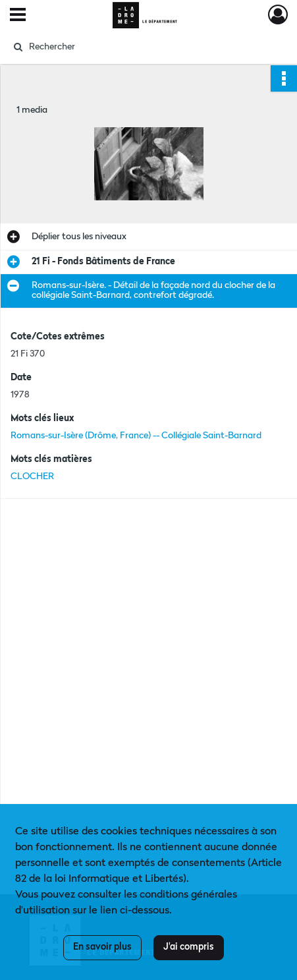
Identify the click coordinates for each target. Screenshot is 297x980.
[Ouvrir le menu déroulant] (18, 16)
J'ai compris (189, 947)
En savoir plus (102, 947)
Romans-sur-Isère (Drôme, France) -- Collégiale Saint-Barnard (136, 436)
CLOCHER (32, 476)
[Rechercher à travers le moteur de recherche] (144, 47)
